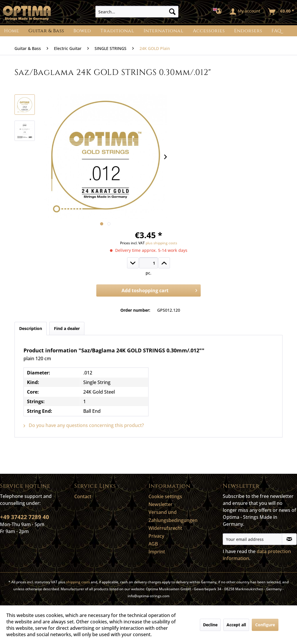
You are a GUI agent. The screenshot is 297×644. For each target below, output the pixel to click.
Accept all (236, 625)
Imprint (157, 552)
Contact (83, 496)
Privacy (156, 536)
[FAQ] (276, 31)
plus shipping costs (161, 243)
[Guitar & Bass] (46, 31)
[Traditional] (117, 31)
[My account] (245, 12)
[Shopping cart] (281, 12)
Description (31, 328)
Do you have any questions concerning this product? (84, 425)
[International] (164, 31)
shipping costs (78, 582)
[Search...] (137, 12)
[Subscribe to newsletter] (289, 539)
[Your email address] (252, 539)
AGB (153, 544)
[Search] (172, 12)
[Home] (12, 31)
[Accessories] (209, 31)
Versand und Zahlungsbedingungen (173, 516)
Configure (265, 625)
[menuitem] (137, 12)
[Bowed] (82, 31)
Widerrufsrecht (165, 528)
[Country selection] (219, 12)
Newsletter (161, 504)
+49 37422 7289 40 (25, 517)
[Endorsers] (248, 31)
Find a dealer (67, 328)
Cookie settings (165, 496)
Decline (210, 625)
